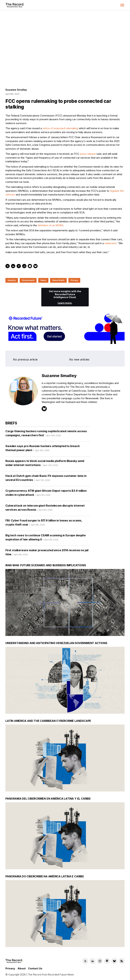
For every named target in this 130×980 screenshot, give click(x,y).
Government (28, 280)
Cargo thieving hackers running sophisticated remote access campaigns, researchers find (46, 434)
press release (88, 154)
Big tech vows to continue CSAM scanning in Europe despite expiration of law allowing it (46, 539)
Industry (12, 280)
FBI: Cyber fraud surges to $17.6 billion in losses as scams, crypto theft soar (44, 524)
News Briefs (58, 280)
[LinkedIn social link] (93, 961)
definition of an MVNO (50, 225)
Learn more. (65, 303)
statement (110, 243)
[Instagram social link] (100, 961)
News (43, 280)
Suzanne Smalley (16, 90)
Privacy (74, 280)
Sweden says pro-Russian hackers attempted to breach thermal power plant (43, 449)
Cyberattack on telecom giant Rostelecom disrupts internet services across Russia (45, 509)
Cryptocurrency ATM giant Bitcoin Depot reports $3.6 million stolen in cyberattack (46, 494)
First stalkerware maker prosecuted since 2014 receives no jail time (47, 553)
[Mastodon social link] (107, 961)
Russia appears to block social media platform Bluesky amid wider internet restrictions (45, 464)
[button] (122, 5)
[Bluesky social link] (114, 961)
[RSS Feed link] (122, 961)
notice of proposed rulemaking (60, 128)
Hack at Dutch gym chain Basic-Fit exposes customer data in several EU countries (46, 479)
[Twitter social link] (85, 961)
